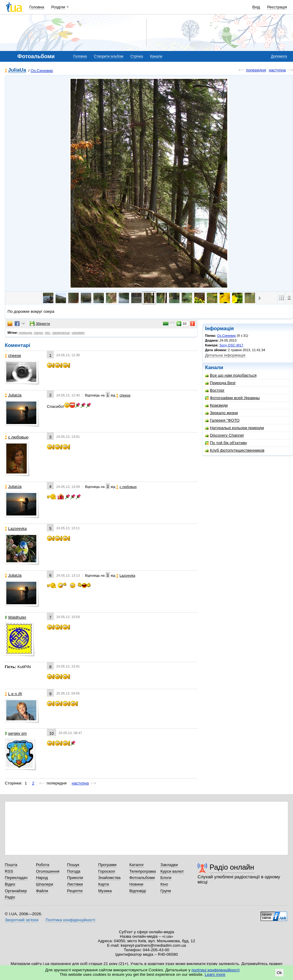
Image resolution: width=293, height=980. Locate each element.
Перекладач (16, 878)
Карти (104, 884)
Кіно (164, 884)
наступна (277, 70)
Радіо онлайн (232, 867)
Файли (42, 891)
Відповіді (138, 891)
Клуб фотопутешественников (235, 450)
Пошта (11, 865)
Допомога (279, 56)
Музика (105, 891)
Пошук (73, 865)
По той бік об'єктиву (226, 443)
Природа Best (220, 383)
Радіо (10, 897)
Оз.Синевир (42, 71)
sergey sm (16, 733)
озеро (38, 333)
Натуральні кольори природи (234, 428)
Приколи (75, 878)
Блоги (166, 878)
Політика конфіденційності (70, 920)
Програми (107, 865)
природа (26, 333)
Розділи (58, 7)
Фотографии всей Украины (232, 398)
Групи (166, 891)
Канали (156, 56)
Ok (279, 973)
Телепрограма (143, 871)
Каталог (137, 865)
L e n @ (14, 694)
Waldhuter (16, 617)
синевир (78, 333)
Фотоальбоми (142, 878)
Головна (37, 7)
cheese (13, 356)
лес (48, 333)
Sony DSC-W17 (231, 345)
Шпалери (45, 884)
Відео (10, 884)
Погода (74, 871)
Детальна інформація (225, 355)
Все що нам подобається (231, 375)
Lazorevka (16, 529)
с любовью (17, 437)
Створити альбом (109, 56)
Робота (43, 865)
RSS (9, 871)
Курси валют (172, 871)
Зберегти (40, 324)
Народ (42, 878)
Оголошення (48, 871)
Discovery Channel (224, 435)
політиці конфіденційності (216, 970)
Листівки (75, 884)
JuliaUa (17, 70)
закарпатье (61, 333)
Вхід (256, 7)
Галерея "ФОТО (222, 420)
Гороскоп (107, 871)
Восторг (215, 390)
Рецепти (75, 891)
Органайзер (16, 891)
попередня (256, 70)
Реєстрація (277, 7)
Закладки (169, 865)
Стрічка (137, 56)
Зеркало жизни (222, 413)
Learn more (215, 974)
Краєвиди (216, 405)
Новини (136, 884)
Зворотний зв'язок (22, 920)
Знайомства (109, 878)
